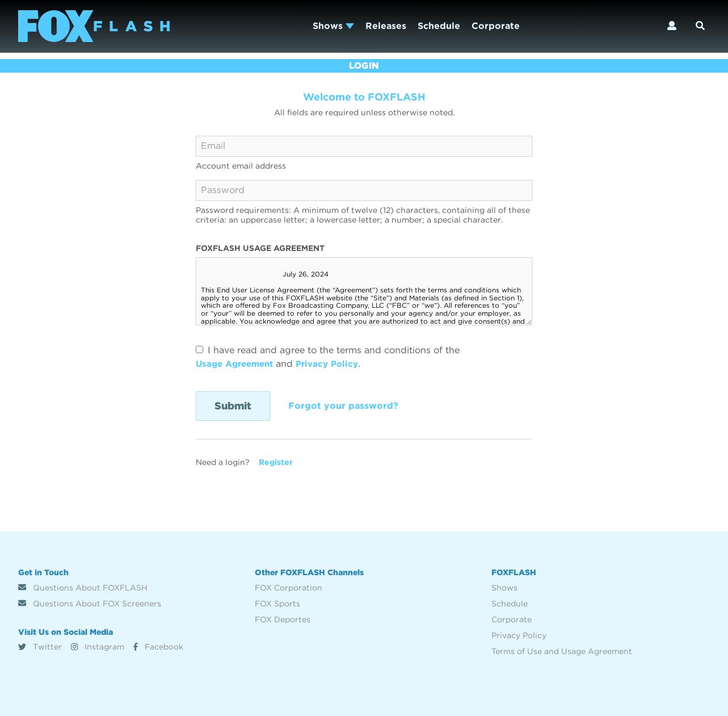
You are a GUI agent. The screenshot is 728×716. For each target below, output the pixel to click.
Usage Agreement (238, 364)
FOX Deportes (283, 619)
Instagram (98, 647)
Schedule (439, 26)
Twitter (40, 647)
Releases (386, 26)
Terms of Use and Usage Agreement (562, 651)
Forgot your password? (343, 406)
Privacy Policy (336, 364)
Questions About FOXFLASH (83, 588)
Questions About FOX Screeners (90, 604)
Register (276, 462)
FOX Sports (277, 604)
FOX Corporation (289, 588)
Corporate (496, 26)
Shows (333, 26)
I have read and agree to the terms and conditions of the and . (328, 357)
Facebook (158, 647)
